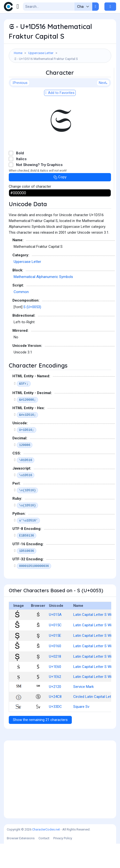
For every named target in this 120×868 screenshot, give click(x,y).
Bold (20, 177)
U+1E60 (55, 691)
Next (103, 107)
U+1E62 (55, 701)
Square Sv (81, 731)
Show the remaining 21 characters (40, 744)
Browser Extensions (21, 863)
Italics (21, 183)
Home (18, 53)
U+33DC (55, 731)
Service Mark (83, 711)
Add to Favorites (60, 117)
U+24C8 (55, 721)
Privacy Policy (63, 863)
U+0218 (55, 681)
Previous (20, 107)
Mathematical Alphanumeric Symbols (43, 301)
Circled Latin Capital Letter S (96, 721)
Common (21, 316)
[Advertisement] (60, 80)
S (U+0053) (32, 331)
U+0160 (55, 670)
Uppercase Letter (41, 53)
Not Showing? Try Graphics (39, 189)
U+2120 (55, 711)
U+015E (55, 660)
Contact (44, 863)
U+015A (55, 639)
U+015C (55, 649)
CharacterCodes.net (46, 854)
